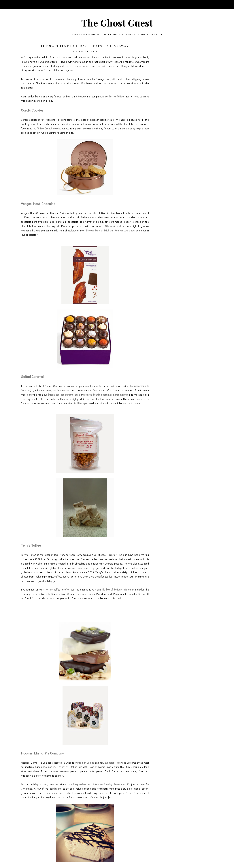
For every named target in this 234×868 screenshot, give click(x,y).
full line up (80, 403)
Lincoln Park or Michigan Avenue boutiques (110, 230)
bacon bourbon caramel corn (64, 395)
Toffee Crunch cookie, (49, 128)
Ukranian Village (85, 763)
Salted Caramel (32, 377)
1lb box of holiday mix (115, 589)
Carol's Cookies (32, 110)
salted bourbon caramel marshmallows (107, 395)
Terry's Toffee (116, 96)
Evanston (110, 763)
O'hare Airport (113, 226)
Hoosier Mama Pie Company (42, 753)
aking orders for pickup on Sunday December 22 (101, 784)
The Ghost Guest (117, 23)
